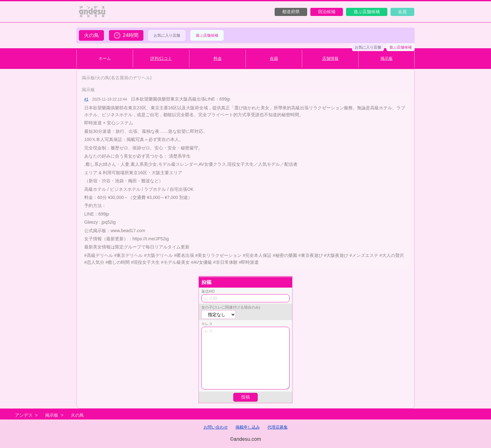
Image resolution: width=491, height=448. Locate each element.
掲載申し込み (248, 427)
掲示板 (387, 58)
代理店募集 (278, 427)
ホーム (105, 58)
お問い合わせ (216, 427)
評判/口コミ (161, 58)
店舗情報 (330, 58)
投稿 (246, 397)
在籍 (274, 58)
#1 (86, 99)
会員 (402, 12)
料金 (218, 58)
